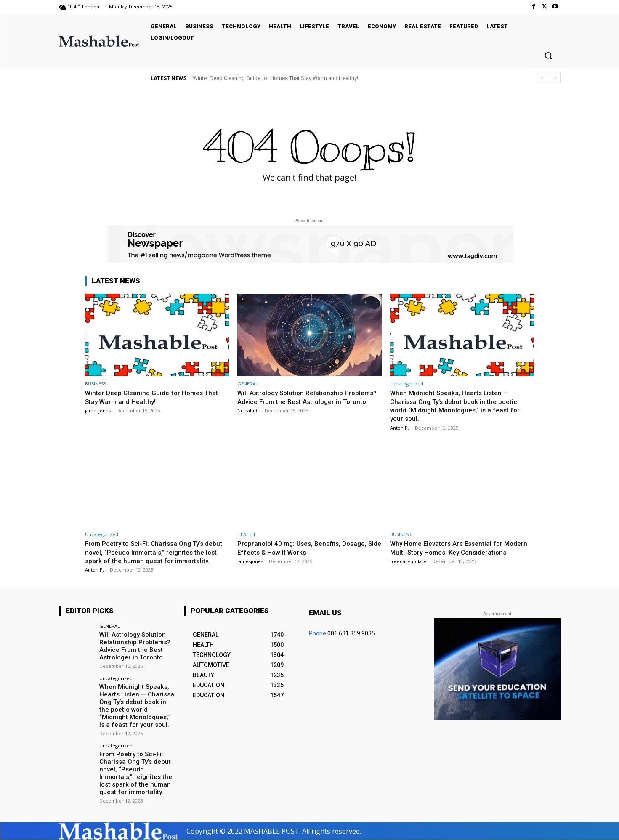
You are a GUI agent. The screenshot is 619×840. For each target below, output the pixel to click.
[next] (555, 78)
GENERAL (248, 384)
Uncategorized (407, 384)
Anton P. (400, 428)
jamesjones (98, 411)
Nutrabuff (248, 419)
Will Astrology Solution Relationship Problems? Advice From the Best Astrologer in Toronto (309, 401)
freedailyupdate (408, 570)
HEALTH (246, 534)
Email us (325, 622)
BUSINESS (96, 384)
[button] (548, 56)
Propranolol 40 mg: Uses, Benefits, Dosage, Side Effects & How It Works (307, 548)
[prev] (542, 78)
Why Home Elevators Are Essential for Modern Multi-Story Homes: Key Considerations (451, 552)
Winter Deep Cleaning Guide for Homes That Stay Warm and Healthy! (275, 78)
